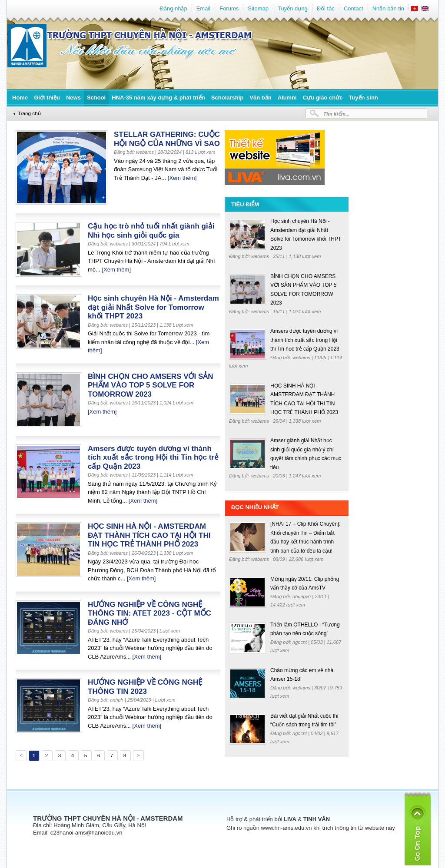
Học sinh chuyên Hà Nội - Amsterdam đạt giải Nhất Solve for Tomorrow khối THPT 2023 (153, 307)
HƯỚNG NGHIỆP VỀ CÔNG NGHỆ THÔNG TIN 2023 (145, 687)
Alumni (287, 98)
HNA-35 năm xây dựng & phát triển (158, 98)
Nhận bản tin (388, 8)
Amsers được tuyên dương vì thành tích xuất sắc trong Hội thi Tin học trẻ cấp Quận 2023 (153, 457)
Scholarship (227, 98)
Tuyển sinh (363, 98)
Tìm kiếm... (337, 114)
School (96, 98)
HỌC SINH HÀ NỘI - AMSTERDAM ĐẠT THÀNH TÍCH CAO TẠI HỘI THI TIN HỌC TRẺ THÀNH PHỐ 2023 (149, 535)
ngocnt (300, 642)
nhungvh (302, 596)
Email (204, 8)
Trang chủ (29, 113)
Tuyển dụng (293, 8)
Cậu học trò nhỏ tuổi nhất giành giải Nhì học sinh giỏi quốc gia (151, 231)
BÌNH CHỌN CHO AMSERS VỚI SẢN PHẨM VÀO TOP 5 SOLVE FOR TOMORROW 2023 (151, 385)
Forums (229, 8)
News (73, 98)
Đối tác (326, 8)
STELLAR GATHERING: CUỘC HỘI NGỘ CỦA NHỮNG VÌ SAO (167, 139)
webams (261, 256)
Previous (20, 757)
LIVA (290, 819)
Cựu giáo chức (323, 98)
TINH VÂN (317, 819)
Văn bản (260, 98)
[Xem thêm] (182, 178)
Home (20, 98)
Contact (354, 8)
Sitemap (258, 8)
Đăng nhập (173, 8)
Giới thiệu (47, 98)
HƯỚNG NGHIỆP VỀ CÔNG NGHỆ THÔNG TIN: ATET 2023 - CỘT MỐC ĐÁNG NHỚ (149, 613)
